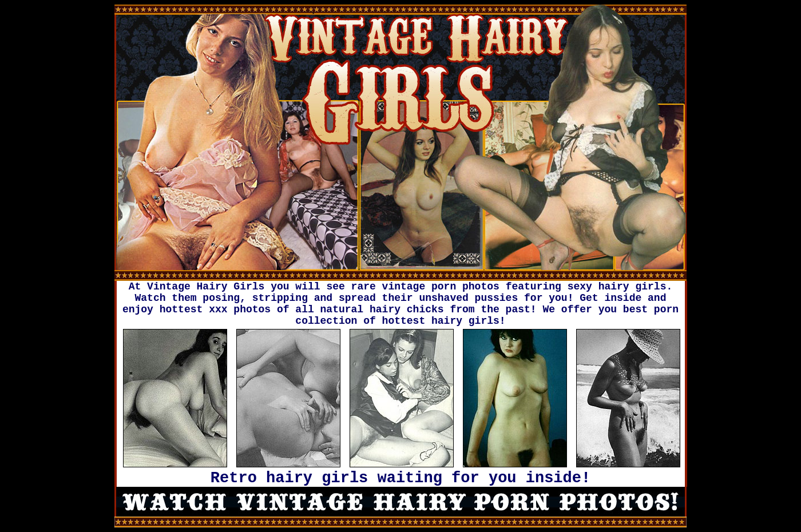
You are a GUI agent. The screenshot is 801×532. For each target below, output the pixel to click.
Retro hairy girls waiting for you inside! (400, 478)
